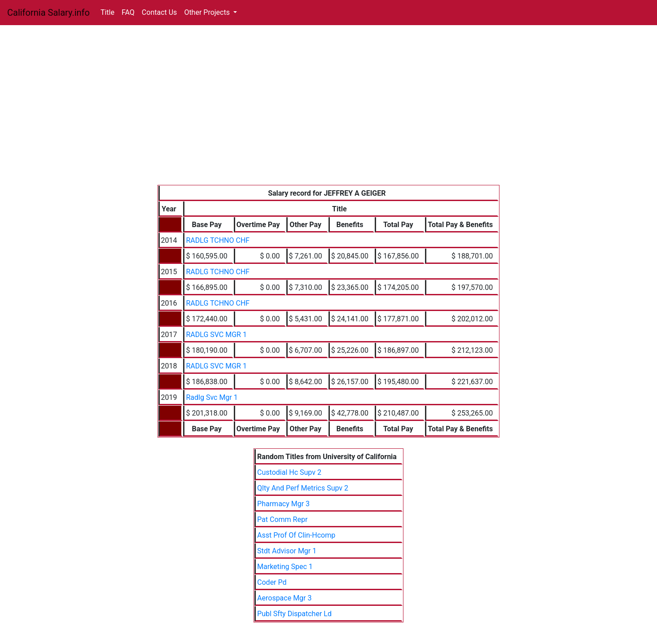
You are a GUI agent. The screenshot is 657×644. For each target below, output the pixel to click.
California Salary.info (48, 13)
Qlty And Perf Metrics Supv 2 (303, 488)
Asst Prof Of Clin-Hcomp (296, 535)
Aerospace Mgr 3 (284, 598)
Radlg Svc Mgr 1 (212, 397)
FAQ (128, 12)
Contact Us (160, 12)
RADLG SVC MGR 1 (216, 335)
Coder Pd (272, 582)
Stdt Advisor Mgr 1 (287, 551)
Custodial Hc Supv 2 (289, 472)
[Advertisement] (329, 118)
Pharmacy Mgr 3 (283, 504)
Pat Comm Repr (282, 519)
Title (107, 12)
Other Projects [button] (208, 12)
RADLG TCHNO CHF (218, 240)
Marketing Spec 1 (285, 567)
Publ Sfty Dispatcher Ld (294, 614)
